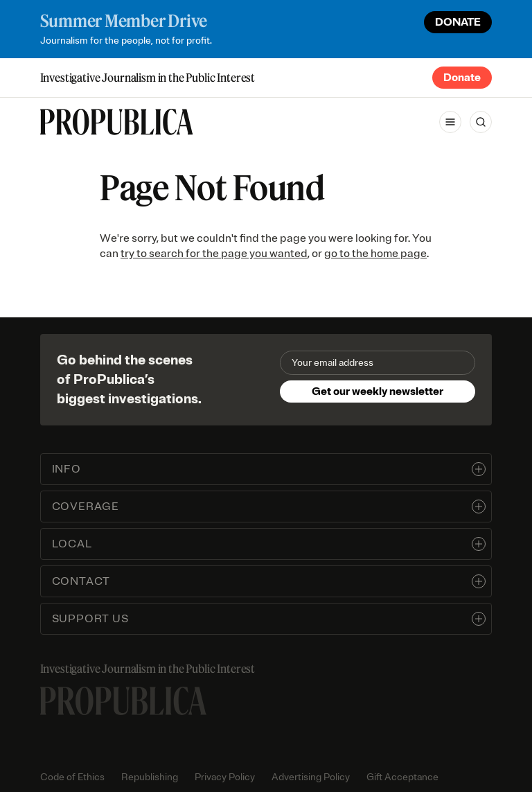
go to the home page (375, 254)
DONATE (458, 22)
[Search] (481, 122)
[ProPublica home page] (123, 701)
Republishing (150, 777)
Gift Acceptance (402, 777)
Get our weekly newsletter (378, 391)
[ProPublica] (117, 122)
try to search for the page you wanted (214, 254)
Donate (462, 78)
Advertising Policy (311, 777)
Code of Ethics (72, 777)
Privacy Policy (225, 777)
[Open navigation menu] (450, 122)
